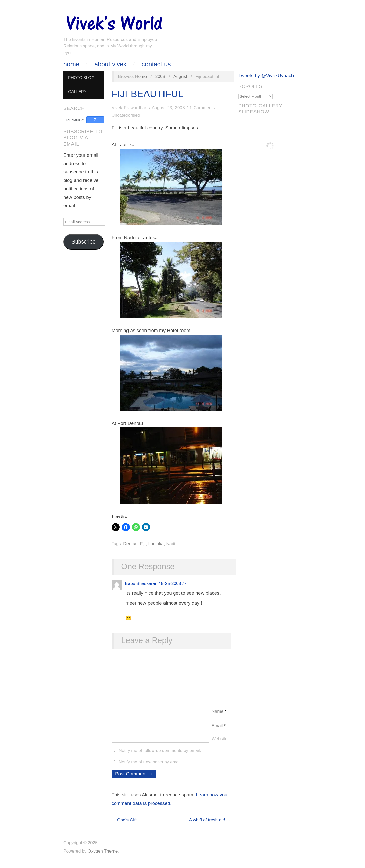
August (180, 76)
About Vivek (110, 64)
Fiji (143, 544)
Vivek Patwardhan (129, 108)
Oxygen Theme (103, 856)
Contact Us (156, 64)
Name (219, 716)
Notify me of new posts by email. (150, 767)
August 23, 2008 (168, 108)
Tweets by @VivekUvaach (266, 75)
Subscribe (84, 242)
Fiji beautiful (147, 94)
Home (71, 64)
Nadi (171, 544)
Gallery (77, 92)
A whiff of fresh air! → (210, 825)
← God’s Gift (124, 825)
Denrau (130, 544)
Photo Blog (81, 78)
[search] (76, 120)
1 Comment (201, 108)
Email (219, 731)
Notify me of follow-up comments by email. (160, 755)
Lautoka (156, 544)
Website (220, 744)
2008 (160, 76)
